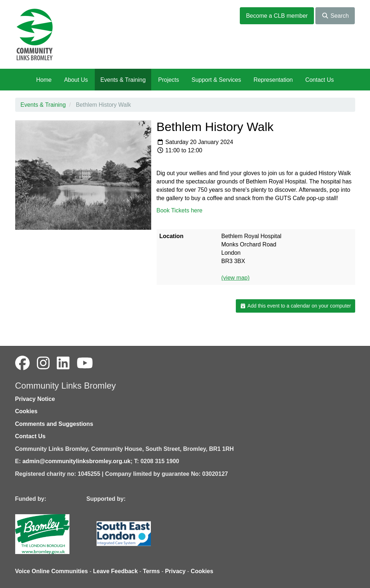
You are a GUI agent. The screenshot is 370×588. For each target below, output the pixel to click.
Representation (273, 80)
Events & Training (123, 80)
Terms (151, 571)
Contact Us (320, 80)
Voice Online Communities (52, 571)
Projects (169, 80)
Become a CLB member (277, 16)
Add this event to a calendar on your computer (295, 306)
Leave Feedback (115, 571)
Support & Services (216, 80)
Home (44, 80)
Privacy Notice (35, 399)
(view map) (235, 278)
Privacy (175, 571)
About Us (76, 80)
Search (335, 16)
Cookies (26, 411)
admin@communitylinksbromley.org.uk (76, 461)
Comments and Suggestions (54, 424)
